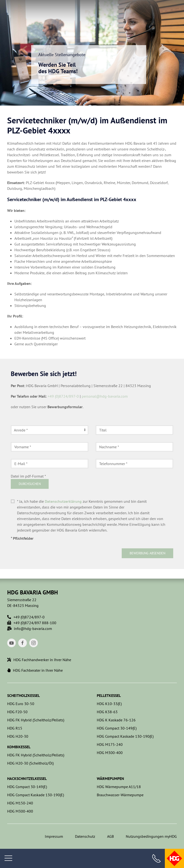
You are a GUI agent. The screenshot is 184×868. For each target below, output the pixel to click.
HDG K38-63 (107, 712)
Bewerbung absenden (147, 553)
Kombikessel (19, 747)
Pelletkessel (109, 695)
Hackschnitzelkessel (27, 778)
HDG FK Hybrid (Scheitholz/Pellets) (36, 720)
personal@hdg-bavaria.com (105, 396)
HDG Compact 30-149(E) (117, 728)
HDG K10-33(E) (109, 704)
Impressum (54, 836)
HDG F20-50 (17, 712)
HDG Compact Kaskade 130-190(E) (125, 736)
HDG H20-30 (18, 736)
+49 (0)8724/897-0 (63, 396)
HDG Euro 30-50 (21, 704)
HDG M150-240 (20, 803)
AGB (110, 836)
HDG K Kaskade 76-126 (116, 720)
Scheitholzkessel (23, 695)
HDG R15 (15, 728)
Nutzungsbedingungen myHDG (151, 836)
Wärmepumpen (110, 778)
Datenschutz (85, 836)
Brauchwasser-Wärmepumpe (120, 795)
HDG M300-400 (110, 753)
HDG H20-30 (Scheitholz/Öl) (30, 763)
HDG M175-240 (110, 744)
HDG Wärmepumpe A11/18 (119, 787)
